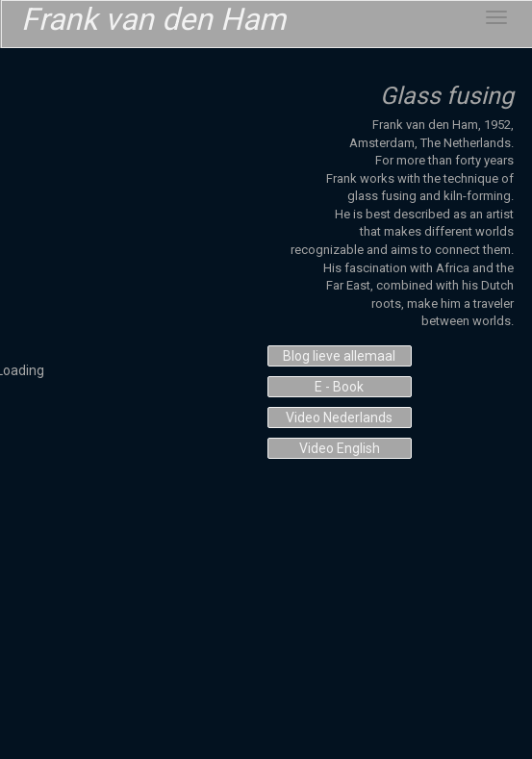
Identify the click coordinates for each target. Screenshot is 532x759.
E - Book (339, 387)
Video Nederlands (339, 417)
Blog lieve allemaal (339, 356)
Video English (340, 448)
